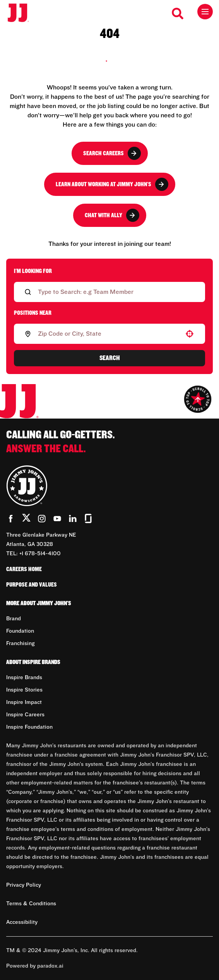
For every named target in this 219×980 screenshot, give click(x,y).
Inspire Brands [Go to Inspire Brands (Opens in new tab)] (24, 678)
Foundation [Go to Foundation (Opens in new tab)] (20, 631)
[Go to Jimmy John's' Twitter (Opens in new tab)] (26, 519)
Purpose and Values (32, 585)
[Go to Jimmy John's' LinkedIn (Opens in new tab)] (73, 518)
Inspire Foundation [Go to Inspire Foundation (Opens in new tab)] (29, 727)
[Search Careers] (178, 14)
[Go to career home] (22, 13)
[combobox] (108, 334)
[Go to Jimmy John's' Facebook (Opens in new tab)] (11, 518)
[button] (190, 334)
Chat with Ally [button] (112, 215)
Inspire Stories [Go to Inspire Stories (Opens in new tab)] (24, 690)
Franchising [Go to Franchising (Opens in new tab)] (20, 644)
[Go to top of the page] (198, 399)
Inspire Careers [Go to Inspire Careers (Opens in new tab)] (25, 715)
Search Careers (112, 153)
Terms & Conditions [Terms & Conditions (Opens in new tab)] (31, 904)
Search (110, 358)
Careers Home (24, 569)
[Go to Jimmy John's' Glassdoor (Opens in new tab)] (88, 518)
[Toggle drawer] (205, 12)
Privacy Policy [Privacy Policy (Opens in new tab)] (24, 885)
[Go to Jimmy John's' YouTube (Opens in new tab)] (57, 518)
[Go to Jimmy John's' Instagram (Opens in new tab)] (42, 518)
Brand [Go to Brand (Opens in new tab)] (14, 619)
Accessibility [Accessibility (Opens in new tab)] (22, 922)
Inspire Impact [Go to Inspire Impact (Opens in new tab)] (24, 702)
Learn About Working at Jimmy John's (112, 184)
